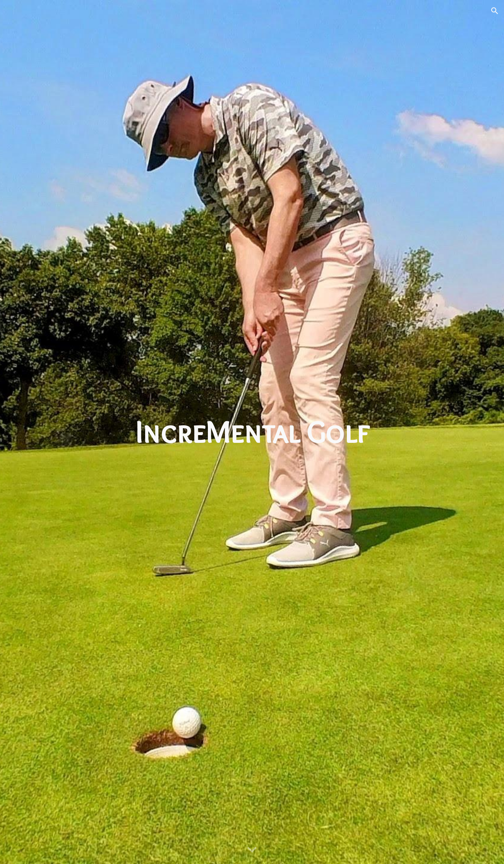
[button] (495, 11)
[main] (252, 432)
